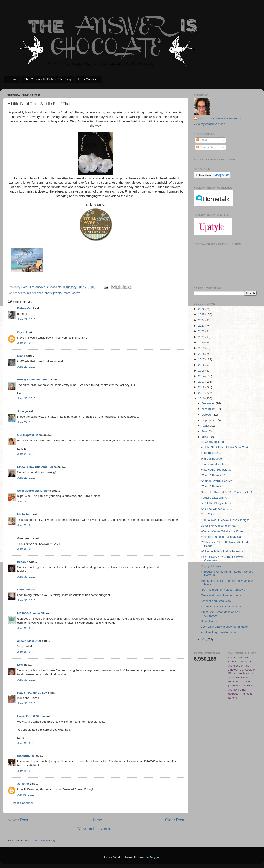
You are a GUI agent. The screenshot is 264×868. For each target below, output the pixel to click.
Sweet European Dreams (34, 491)
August (207, 426)
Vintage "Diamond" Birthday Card (222, 537)
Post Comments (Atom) (40, 840)
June (205, 437)
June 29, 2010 (26, 319)
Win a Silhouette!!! (213, 459)
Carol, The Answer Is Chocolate (220, 118)
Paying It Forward (212, 566)
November (209, 409)
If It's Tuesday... (211, 453)
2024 (202, 320)
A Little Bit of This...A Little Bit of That (225, 447)
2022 (202, 331)
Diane (21, 356)
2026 (202, 309)
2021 (202, 337)
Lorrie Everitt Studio (31, 716)
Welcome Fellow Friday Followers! (223, 551)
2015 (202, 371)
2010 (202, 398)
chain (48, 293)
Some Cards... (210, 621)
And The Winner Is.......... (217, 509)
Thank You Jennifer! (214, 464)
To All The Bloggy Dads (216, 503)
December (209, 403)
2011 (202, 393)
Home (13, 79)
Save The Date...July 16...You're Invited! (227, 492)
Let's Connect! (88, 79)
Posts (202, 140)
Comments (205, 147)
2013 (202, 382)
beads (22, 293)
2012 (202, 387)
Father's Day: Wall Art (215, 498)
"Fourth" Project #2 (213, 475)
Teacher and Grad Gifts (216, 601)
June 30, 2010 (26, 549)
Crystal (22, 332)
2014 (202, 376)
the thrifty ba (26, 756)
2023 (202, 326)
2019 (202, 348)
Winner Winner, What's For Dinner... (224, 531)
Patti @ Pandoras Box (32, 693)
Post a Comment (24, 803)
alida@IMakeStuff (29, 641)
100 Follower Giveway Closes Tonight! (225, 520)
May (205, 639)
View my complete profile (210, 124)
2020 (202, 343)
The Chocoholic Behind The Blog (48, 79)
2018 (202, 354)
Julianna (23, 784)
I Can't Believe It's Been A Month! (222, 606)
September (209, 420)
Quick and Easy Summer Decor (221, 595)
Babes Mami (26, 308)
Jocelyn (23, 411)
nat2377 (23, 562)
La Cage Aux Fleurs (214, 442)
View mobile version (96, 829)
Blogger (155, 857)
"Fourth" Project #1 (213, 486)
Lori (20, 665)
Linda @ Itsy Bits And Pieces (37, 467)
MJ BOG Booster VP (31, 613)
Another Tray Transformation (219, 632)
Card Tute (207, 514)
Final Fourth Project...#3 (216, 470)
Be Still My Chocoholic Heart (219, 526)
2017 (202, 359)
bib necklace (35, 293)
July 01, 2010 (26, 795)
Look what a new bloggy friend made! (225, 627)
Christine (24, 589)
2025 (202, 314)
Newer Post (18, 820)
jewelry (58, 293)
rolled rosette (72, 293)
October (207, 415)
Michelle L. (25, 514)
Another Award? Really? (216, 481)
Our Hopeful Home (30, 435)
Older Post (175, 820)
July (205, 431)
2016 (202, 365)
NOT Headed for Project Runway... (223, 590)
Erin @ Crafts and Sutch (34, 379)
